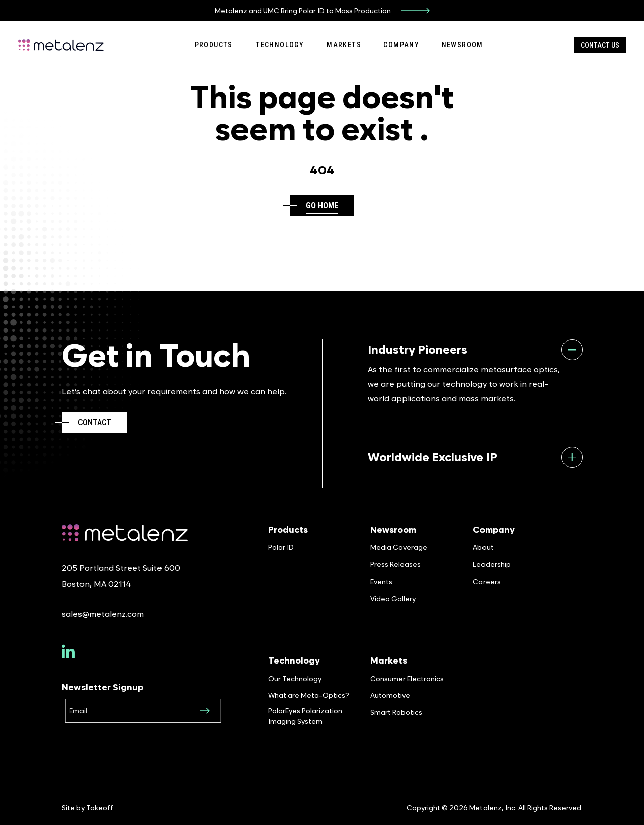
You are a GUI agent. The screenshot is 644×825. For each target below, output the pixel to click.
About (483, 547)
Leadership (492, 564)
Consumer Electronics (407, 678)
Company (401, 45)
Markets (344, 45)
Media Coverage (399, 547)
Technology (280, 45)
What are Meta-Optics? (309, 695)
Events (381, 581)
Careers (487, 581)
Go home (322, 205)
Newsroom (463, 45)
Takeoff (100, 808)
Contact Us (600, 45)
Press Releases (395, 564)
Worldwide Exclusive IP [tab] (475, 457)
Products (214, 45)
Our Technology (295, 678)
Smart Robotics (396, 712)
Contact (95, 422)
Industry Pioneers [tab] (475, 350)
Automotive (390, 695)
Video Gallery (393, 598)
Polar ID (281, 547)
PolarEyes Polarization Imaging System (305, 716)
